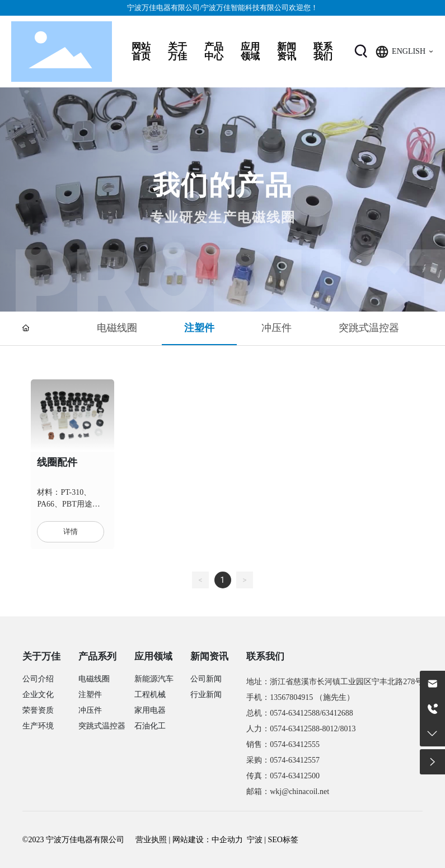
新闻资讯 (209, 656)
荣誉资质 (38, 710)
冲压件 (277, 328)
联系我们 (265, 656)
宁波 (255, 840)
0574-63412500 (295, 776)
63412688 (338, 713)
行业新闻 (206, 695)
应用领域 (153, 656)
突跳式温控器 (369, 328)
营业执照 (151, 840)
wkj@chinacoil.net (299, 792)
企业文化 (38, 695)
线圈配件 (57, 462)
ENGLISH (409, 51)
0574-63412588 (295, 713)
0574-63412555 (295, 744)
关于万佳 (41, 656)
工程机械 (150, 695)
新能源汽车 (154, 679)
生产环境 (38, 726)
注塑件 (199, 328)
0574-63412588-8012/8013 (313, 729)
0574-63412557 (295, 760)
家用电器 (150, 710)
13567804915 (291, 697)
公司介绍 (38, 679)
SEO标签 (283, 840)
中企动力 (227, 840)
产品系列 (97, 656)
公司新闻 (206, 679)
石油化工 (150, 726)
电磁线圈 (117, 328)
